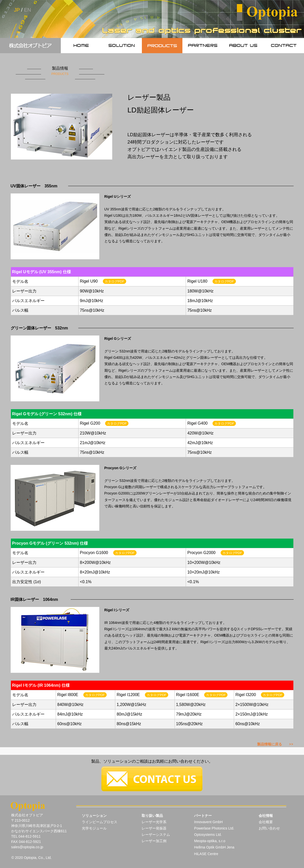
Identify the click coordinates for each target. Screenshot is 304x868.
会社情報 (266, 816)
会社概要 (266, 822)
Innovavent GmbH (208, 822)
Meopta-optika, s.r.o (210, 841)
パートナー (203, 816)
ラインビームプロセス (100, 822)
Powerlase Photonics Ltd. (214, 828)
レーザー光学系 (154, 822)
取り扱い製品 (152, 816)
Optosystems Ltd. (208, 835)
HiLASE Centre (206, 854)
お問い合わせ (269, 828)
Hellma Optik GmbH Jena (214, 847)
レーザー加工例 (154, 841)
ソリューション (94, 816)
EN (28, 10)
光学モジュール (94, 828)
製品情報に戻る (275, 744)
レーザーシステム (156, 835)
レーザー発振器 (154, 828)
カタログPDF (115, 281)
